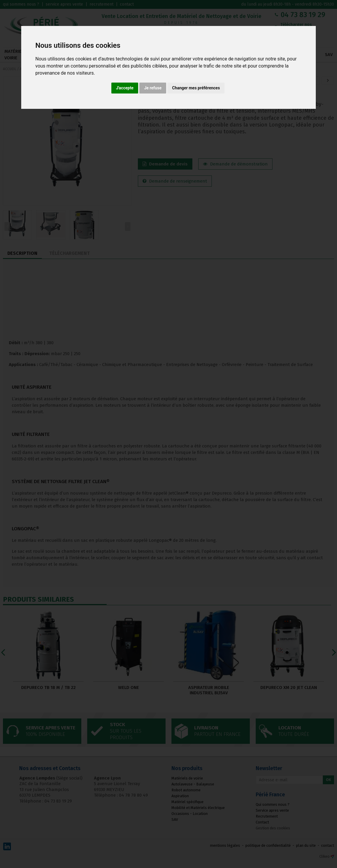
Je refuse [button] (153, 88)
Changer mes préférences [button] (196, 88)
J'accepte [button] (125, 88)
